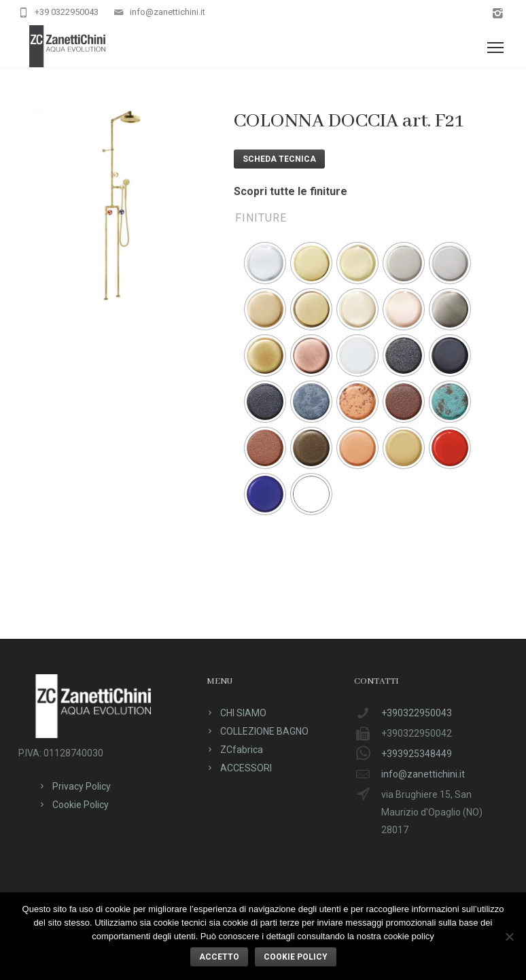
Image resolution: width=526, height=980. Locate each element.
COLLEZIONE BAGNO (264, 731)
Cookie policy (296, 957)
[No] (509, 937)
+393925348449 (417, 754)
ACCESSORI (246, 768)
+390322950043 (417, 713)
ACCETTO (219, 957)
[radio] (265, 263)
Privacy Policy (82, 786)
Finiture (261, 218)
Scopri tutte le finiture (291, 191)
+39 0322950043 (67, 12)
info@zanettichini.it (168, 12)
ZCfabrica (242, 750)
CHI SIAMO (243, 713)
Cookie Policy (81, 805)
